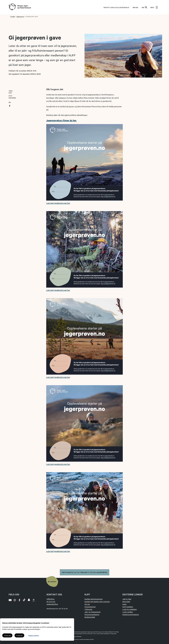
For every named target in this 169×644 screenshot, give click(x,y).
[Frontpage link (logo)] (12, 7)
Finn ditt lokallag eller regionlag (116, 7)
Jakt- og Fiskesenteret (92, 612)
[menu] (154, 7)
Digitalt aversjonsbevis (131, 614)
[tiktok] (24, 600)
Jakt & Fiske (127, 599)
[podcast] (34, 600)
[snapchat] (29, 600)
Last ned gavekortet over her (58, 203)
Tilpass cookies (33, 635)
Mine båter (126, 602)
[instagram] (15, 600)
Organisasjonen (90, 607)
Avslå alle (19, 635)
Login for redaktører (130, 609)
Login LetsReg (128, 612)
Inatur (124, 604)
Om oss (87, 604)
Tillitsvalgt (88, 609)
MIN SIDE (135, 7)
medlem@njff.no (52, 604)
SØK (144, 7)
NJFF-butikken (128, 607)
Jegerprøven (20, 16)
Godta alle (7, 635)
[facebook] (19, 600)
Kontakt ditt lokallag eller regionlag (97, 602)
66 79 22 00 (51, 602)
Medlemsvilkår (90, 617)
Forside (13, 16)
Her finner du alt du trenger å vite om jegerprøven (85, 572)
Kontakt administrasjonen (94, 599)
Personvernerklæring (92, 614)
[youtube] (10, 600)
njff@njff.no (50, 599)
